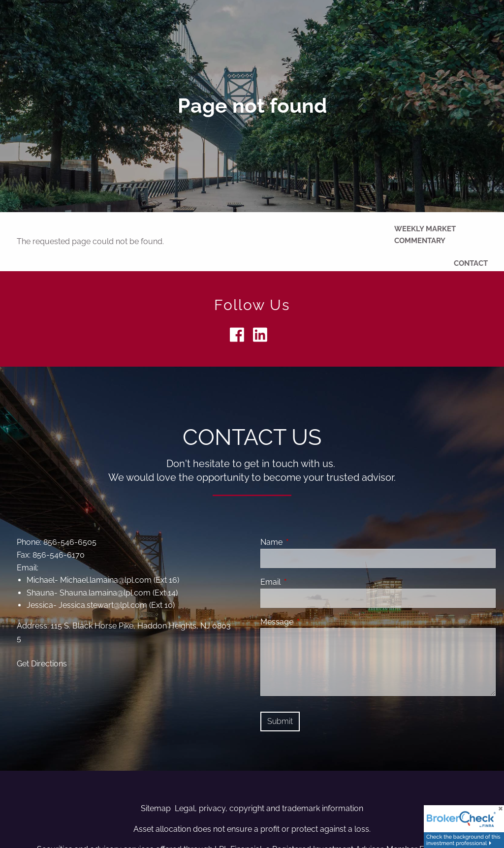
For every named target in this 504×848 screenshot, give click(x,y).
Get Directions (42, 664)
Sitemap (156, 808)
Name (309, 542)
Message (315, 622)
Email (308, 582)
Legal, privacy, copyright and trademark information (269, 808)
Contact (471, 263)
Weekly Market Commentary (425, 235)
